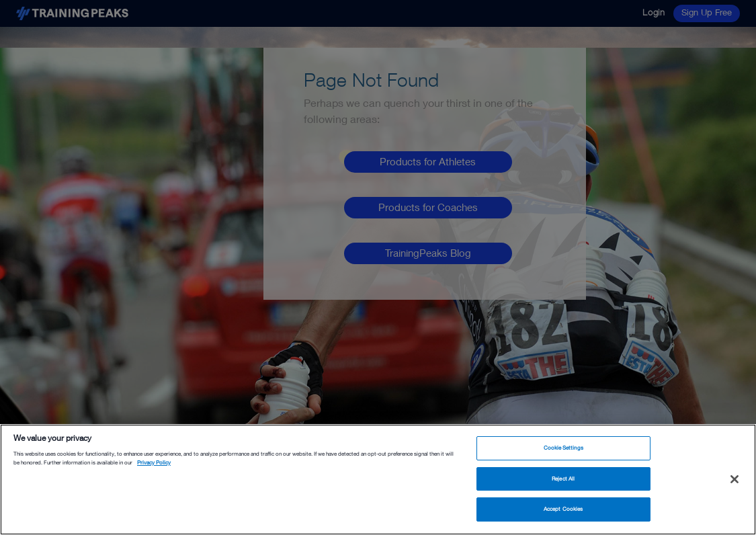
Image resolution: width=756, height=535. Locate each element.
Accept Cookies (563, 509)
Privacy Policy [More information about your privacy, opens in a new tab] (154, 462)
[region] (378, 480)
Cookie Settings (563, 448)
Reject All (563, 479)
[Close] (734, 479)
